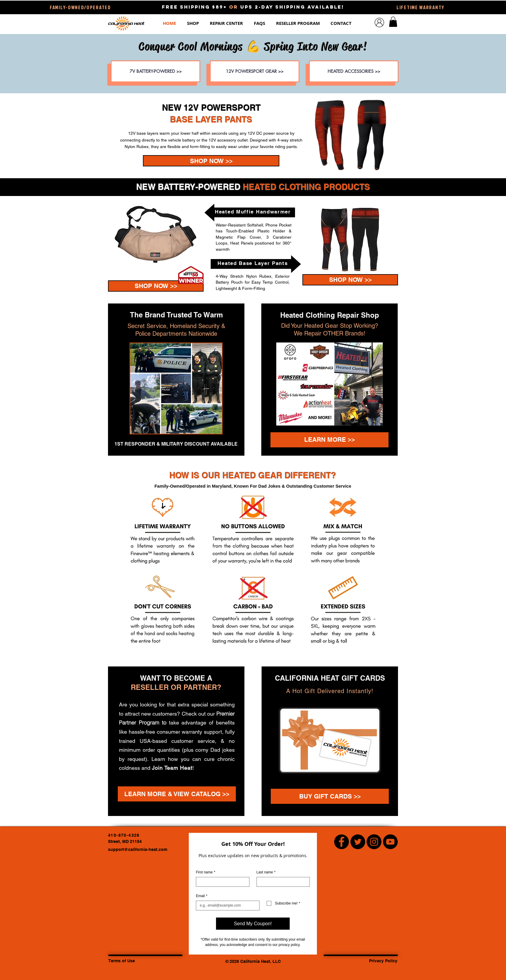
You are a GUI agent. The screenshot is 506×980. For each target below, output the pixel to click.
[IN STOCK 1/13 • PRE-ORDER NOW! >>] (211, 161)
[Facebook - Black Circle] (341, 842)
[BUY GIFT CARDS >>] (330, 796)
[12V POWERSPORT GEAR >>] (255, 71)
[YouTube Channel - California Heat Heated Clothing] (390, 842)
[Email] (226, 906)
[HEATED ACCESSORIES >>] (354, 71)
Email (202, 896)
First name (206, 872)
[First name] (221, 882)
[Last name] (282, 882)
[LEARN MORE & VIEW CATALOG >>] (177, 794)
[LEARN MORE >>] (329, 440)
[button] (194, 23)
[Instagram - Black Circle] (374, 842)
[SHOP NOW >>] (156, 286)
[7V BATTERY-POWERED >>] (155, 71)
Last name (266, 872)
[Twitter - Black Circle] (358, 842)
